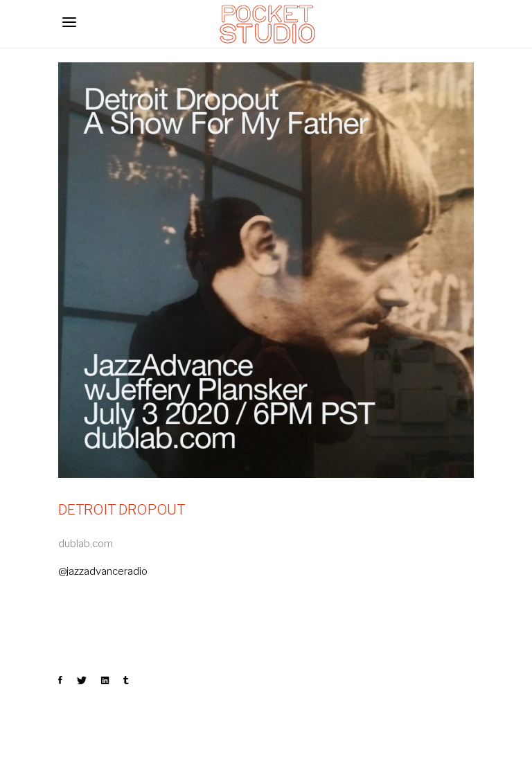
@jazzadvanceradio (103, 571)
